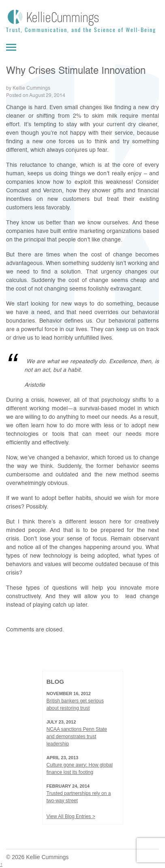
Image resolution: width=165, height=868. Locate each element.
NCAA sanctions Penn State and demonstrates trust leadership (77, 737)
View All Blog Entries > (71, 816)
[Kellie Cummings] (82, 17)
